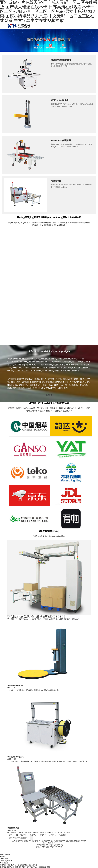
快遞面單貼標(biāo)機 (61, 60)
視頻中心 (33, 835)
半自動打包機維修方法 (15, 757)
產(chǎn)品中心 (21, 835)
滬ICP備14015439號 (55, 847)
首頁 (11, 835)
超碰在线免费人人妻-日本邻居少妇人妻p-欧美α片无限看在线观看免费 (25, 867)
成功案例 (43, 835)
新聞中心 (53, 835)
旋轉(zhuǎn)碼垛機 (60, 100)
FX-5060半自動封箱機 (61, 141)
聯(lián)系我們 (6, 861)
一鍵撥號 (4, 859)
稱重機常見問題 (13, 828)
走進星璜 (62, 835)
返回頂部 (4, 863)
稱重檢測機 (56, 181)
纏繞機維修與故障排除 (15, 686)
